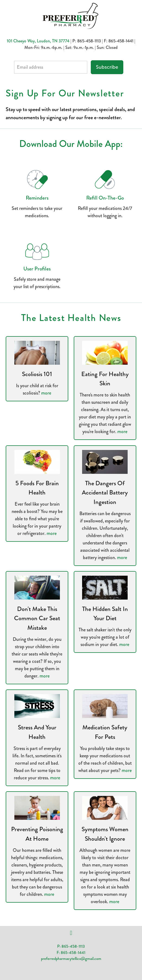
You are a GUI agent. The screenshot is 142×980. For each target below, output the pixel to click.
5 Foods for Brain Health (37, 488)
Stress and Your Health (37, 732)
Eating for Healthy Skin (105, 379)
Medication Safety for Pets (105, 732)
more (46, 393)
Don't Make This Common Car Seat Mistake (37, 618)
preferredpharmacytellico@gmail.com (71, 959)
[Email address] (51, 67)
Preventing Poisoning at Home (37, 834)
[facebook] (71, 933)
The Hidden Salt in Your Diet (105, 614)
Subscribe (107, 67)
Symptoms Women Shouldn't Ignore (105, 834)
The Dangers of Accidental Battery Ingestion (105, 493)
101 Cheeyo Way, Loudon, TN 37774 (38, 41)
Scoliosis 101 (37, 374)
